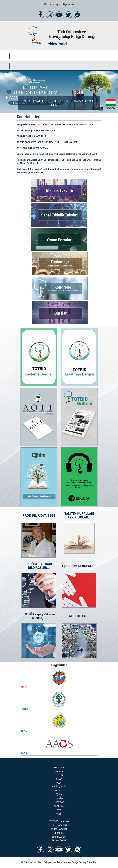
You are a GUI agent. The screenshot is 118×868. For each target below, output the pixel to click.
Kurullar (59, 790)
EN (46, 4)
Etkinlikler (59, 833)
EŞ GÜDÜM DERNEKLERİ (79, 566)
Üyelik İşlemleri (59, 787)
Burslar (59, 798)
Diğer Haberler (59, 829)
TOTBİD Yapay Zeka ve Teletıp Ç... (39, 616)
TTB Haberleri (59, 825)
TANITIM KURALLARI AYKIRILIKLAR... (79, 516)
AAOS (24, 753)
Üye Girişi (69, 4)
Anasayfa (55, 4)
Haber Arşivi (59, 840)
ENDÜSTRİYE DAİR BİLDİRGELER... (39, 566)
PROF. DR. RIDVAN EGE (39, 516)
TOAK (59, 779)
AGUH (59, 783)
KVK (59, 810)
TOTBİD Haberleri (59, 821)
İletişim (59, 814)
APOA (24, 731)
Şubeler (59, 771)
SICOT (24, 687)
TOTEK (59, 775)
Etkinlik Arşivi (59, 837)
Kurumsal (59, 767)
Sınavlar (59, 802)
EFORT (24, 709)
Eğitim (59, 794)
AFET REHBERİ (79, 616)
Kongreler (59, 806)
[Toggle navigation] (14, 56)
